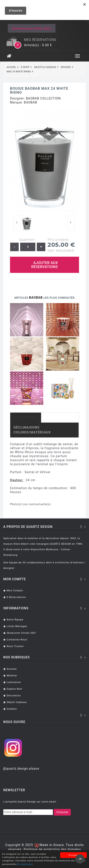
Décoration (14, 696)
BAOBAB (30, 102)
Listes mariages (17, 626)
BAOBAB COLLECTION (43, 98)
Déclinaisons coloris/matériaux (32, 430)
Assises (12, 669)
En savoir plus (25, 864)
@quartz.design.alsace (21, 769)
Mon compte (15, 591)
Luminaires (14, 682)
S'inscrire (62, 812)
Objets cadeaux (17, 702)
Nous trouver (15, 646)
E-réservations (16, 597)
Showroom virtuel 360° (22, 633)
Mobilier (12, 676)
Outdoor (12, 709)
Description (25, 417)
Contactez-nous (17, 640)
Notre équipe (15, 620)
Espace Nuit (14, 689)
